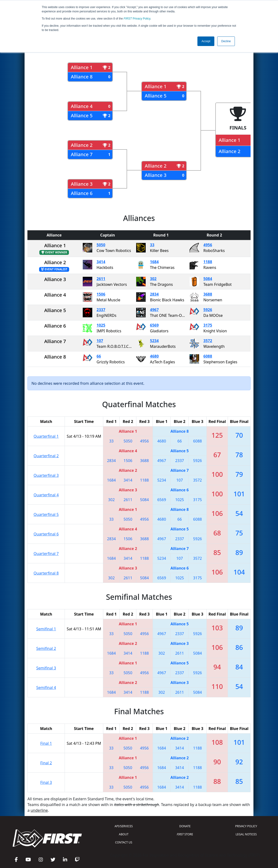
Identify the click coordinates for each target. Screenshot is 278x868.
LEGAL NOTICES (246, 834)
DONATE (185, 826)
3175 (208, 325)
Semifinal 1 (46, 629)
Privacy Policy (137, 19)
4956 (208, 245)
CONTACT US (124, 842)
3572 (208, 341)
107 (100, 341)
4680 (154, 356)
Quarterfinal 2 (46, 456)
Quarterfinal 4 (46, 495)
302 (153, 279)
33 (152, 245)
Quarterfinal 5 (46, 514)
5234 (154, 341)
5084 (208, 279)
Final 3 (46, 782)
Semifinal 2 (46, 648)
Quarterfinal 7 (46, 554)
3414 (101, 262)
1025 (101, 325)
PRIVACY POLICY (246, 826)
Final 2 (46, 763)
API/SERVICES (124, 826)
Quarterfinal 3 (46, 475)
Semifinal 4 (46, 688)
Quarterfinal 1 (46, 436)
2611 (101, 279)
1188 (208, 262)
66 (99, 356)
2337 (101, 310)
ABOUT (124, 834)
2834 (154, 294)
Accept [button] (206, 41)
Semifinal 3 (46, 668)
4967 (154, 310)
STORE (185, 834)
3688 (208, 294)
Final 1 (46, 743)
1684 (154, 262)
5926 (208, 310)
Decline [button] (226, 41)
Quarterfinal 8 (46, 573)
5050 (101, 245)
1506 (101, 294)
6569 (154, 325)
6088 (208, 356)
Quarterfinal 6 (46, 534)
